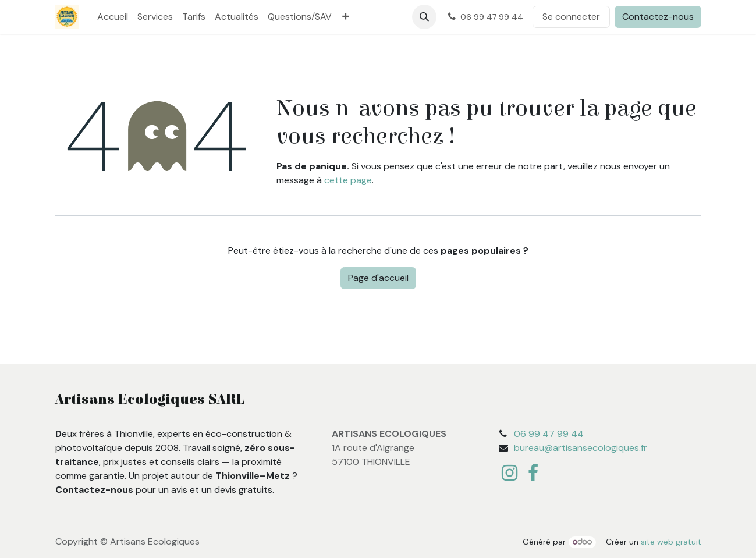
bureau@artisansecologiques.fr (581, 448)
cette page (348, 180)
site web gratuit (671, 542)
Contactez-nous (658, 17)
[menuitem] (113, 17)
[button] (424, 17)
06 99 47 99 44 (549, 434)
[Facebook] (533, 473)
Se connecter (571, 17)
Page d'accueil (378, 278)
